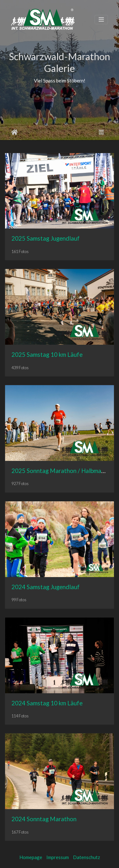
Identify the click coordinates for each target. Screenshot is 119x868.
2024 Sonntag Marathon (44, 819)
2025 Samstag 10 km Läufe (47, 354)
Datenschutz (86, 857)
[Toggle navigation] (101, 20)
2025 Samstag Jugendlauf (46, 238)
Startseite (14, 132)
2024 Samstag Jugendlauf (46, 587)
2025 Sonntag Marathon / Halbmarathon (65, 471)
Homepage (31, 857)
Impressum (58, 857)
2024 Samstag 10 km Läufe (47, 703)
